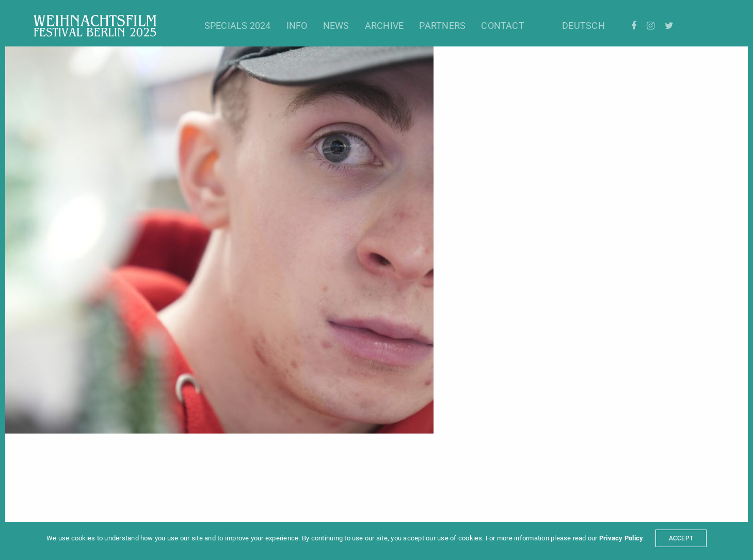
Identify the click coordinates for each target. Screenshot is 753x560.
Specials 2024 (238, 26)
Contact (503, 26)
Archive (384, 26)
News (336, 26)
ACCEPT (681, 538)
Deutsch (583, 26)
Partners (442, 26)
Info (297, 26)
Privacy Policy (621, 538)
